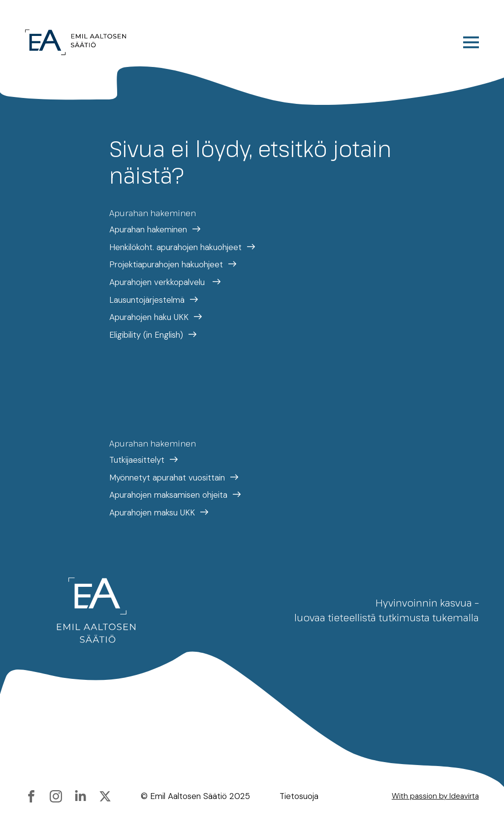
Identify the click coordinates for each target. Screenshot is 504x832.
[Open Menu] (471, 42)
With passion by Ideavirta (435, 796)
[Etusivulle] (76, 42)
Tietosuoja (299, 796)
